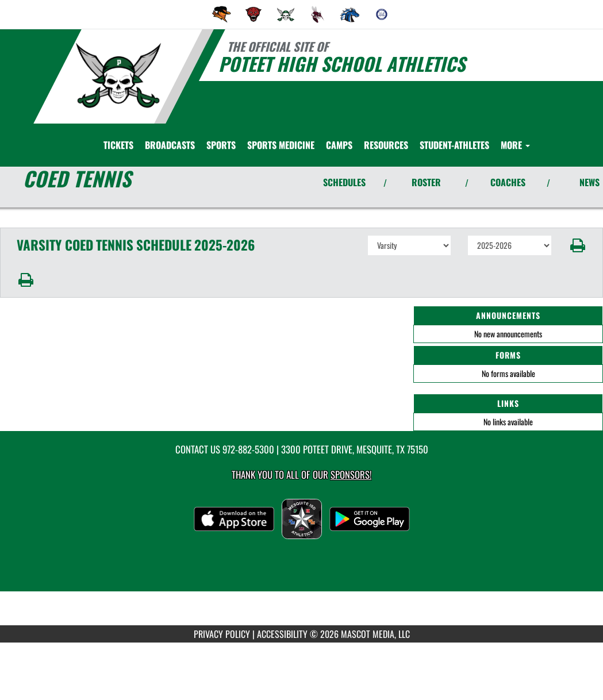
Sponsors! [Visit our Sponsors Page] (351, 474)
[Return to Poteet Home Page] (118, 75)
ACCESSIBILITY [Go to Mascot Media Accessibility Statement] (282, 634)
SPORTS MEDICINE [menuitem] (281, 145)
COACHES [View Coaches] (508, 182)
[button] (577, 245)
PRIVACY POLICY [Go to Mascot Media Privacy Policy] (222, 634)
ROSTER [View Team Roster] (426, 182)
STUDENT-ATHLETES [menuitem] (454, 145)
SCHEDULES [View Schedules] (344, 182)
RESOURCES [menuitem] (386, 145)
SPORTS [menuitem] (221, 145)
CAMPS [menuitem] (339, 145)
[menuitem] (221, 14)
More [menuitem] (515, 145)
